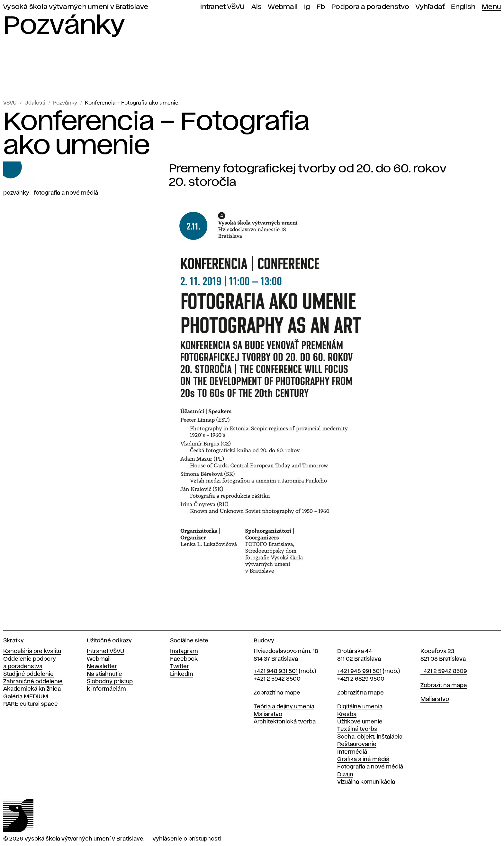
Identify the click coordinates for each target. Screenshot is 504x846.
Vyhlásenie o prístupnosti (187, 839)
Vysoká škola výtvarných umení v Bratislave (76, 7)
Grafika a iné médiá (363, 759)
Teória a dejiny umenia (284, 707)
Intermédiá (352, 752)
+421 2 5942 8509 (444, 671)
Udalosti (35, 103)
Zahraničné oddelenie (33, 682)
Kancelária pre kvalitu (32, 651)
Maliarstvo (268, 714)
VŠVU (10, 103)
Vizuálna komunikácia (366, 782)
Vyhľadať (430, 7)
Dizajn (345, 775)
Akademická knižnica (32, 689)
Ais (257, 7)
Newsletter (102, 667)
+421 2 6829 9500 (361, 679)
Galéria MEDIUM (26, 697)
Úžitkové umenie (360, 722)
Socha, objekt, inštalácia (370, 737)
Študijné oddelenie (28, 674)
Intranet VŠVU (222, 7)
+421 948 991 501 (359, 671)
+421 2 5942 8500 (277, 679)
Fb (321, 7)
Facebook (184, 659)
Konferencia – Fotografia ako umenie (132, 103)
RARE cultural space (31, 704)
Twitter (180, 667)
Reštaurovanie (357, 744)
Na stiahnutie (104, 674)
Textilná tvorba (357, 729)
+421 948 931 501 (276, 671)
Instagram (184, 651)
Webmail (283, 7)
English (463, 7)
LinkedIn (182, 674)
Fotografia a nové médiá (66, 193)
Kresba (347, 714)
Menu (491, 7)
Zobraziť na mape (277, 693)
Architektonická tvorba (285, 722)
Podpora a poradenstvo (370, 7)
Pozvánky (65, 103)
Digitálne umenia (360, 707)
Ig (307, 7)
